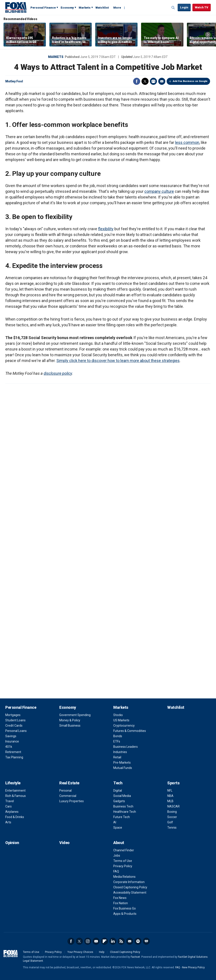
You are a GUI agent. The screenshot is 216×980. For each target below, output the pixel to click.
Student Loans (15, 720)
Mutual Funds (123, 768)
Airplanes (12, 812)
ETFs (117, 741)
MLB (170, 801)
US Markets (121, 720)
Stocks (118, 715)
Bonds (118, 736)
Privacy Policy (123, 866)
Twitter (145, 81)
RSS (121, 941)
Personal (65, 791)
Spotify (138, 941)
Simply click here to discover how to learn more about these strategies (118, 361)
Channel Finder (124, 850)
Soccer (172, 817)
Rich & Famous (16, 796)
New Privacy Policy (193, 967)
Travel (10, 801)
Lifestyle (13, 783)
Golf (170, 822)
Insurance (12, 741)
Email (162, 81)
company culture (159, 191)
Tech (118, 783)
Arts (8, 822)
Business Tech (123, 806)
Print (153, 81)
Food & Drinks (15, 817)
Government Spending (75, 715)
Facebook (137, 81)
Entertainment (15, 791)
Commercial (68, 796)
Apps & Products (125, 914)
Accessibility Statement (130, 893)
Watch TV (202, 7)
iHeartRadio (146, 941)
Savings (11, 736)
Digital (118, 791)
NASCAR (173, 806)
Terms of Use (123, 861)
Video (64, 843)
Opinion (12, 843)
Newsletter (130, 941)
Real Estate (69, 783)
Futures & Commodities (130, 731)
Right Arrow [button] (208, 35)
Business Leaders (126, 747)
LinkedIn (113, 941)
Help (102, 952)
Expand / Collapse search (173, 8)
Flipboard (104, 941)
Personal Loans (16, 731)
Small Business (70, 726)
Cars (8, 806)
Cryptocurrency (124, 726)
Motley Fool (14, 81)
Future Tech (122, 817)
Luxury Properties (72, 801)
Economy (67, 8)
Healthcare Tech (125, 812)
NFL (170, 791)
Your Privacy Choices (80, 952)
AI (115, 822)
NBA (170, 796)
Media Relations (124, 877)
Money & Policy (70, 720)
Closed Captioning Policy (130, 887)
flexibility (106, 229)
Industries (120, 752)
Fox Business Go (125, 908)
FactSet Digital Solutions (193, 957)
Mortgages (13, 715)
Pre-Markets (122, 763)
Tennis (172, 828)
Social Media (122, 796)
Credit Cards (14, 726)
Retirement (13, 752)
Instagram (88, 941)
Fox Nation (121, 903)
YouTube (96, 941)
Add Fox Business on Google (190, 81)
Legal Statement (33, 961)
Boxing (172, 812)
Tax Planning (14, 757)
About (119, 843)
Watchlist (102, 8)
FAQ (116, 871)
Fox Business (16, 7)
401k (9, 747)
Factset (135, 957)
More (117, 8)
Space (118, 828)
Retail (117, 757)
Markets (85, 8)
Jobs (117, 856)
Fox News (120, 898)
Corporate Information (129, 882)
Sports (173, 783)
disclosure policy (58, 373)
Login (184, 7)
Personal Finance (43, 8)
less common (187, 142)
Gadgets (119, 801)
